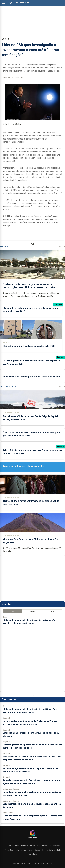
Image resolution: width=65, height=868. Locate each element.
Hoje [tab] (12, 611)
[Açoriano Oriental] (32, 840)
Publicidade (42, 846)
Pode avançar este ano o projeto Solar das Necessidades (32, 377)
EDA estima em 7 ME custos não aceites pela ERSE (29, 346)
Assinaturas (32, 854)
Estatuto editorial (28, 846)
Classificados (54, 846)
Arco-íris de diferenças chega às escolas (23, 466)
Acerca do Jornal (12, 846)
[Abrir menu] (4, 3)
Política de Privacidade (52, 850)
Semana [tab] (32, 611)
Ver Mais (62, 247)
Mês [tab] (53, 611)
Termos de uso (34, 850)
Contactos (9, 850)
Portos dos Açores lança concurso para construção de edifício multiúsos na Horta (29, 286)
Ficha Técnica (20, 850)
